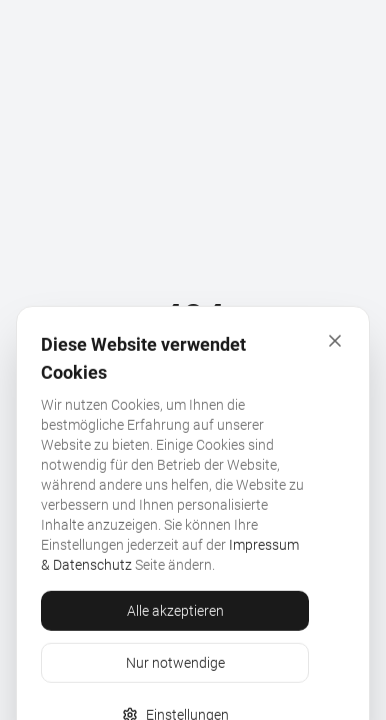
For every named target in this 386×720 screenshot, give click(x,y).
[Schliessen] (335, 398)
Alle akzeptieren (175, 668)
